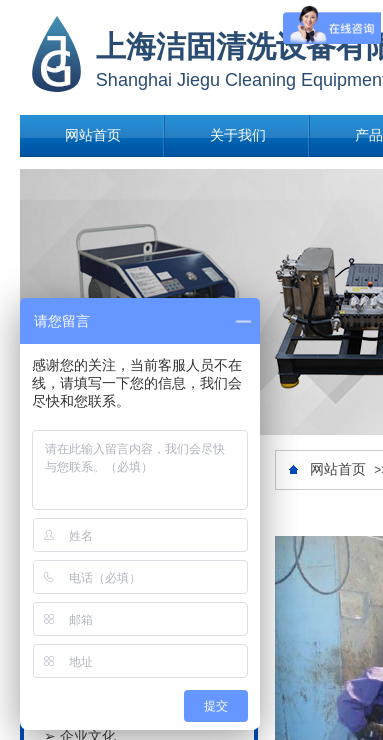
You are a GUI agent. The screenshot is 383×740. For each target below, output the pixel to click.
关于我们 (238, 135)
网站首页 (93, 135)
